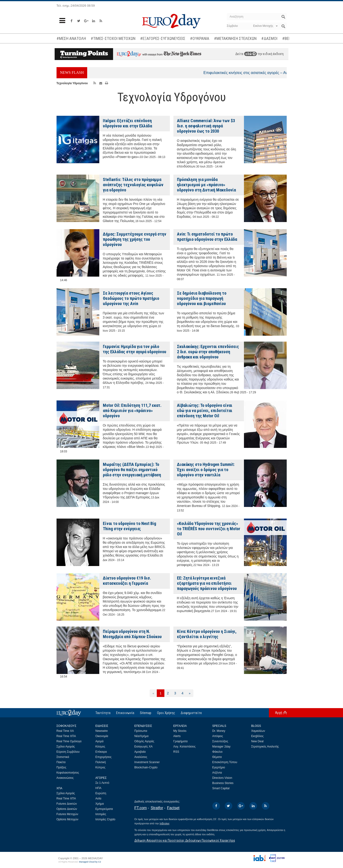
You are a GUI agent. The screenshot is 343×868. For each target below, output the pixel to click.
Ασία (98, 798)
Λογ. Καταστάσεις (185, 747)
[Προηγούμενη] (153, 693)
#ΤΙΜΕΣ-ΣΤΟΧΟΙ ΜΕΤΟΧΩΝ (113, 38)
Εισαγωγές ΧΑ (144, 747)
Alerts (177, 736)
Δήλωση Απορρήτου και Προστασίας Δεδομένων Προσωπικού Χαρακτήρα (185, 840)
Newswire (102, 731)
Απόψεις (218, 736)
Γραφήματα (181, 741)
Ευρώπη (101, 793)
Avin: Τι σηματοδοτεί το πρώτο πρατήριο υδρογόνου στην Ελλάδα (207, 237)
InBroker (165, 823)
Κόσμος (100, 747)
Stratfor (157, 808)
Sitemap (146, 713)
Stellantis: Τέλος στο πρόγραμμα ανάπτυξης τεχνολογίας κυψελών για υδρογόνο (133, 185)
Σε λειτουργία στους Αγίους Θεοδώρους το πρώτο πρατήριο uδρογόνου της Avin (131, 298)
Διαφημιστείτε (191, 713)
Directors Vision (222, 778)
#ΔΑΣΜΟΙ (269, 38)
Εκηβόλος (257, 736)
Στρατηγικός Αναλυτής (265, 747)
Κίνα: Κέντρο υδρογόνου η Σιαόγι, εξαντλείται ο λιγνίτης (207, 634)
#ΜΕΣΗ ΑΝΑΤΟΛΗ (71, 38)
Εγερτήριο (219, 767)
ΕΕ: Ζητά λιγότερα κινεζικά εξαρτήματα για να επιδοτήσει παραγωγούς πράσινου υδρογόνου (207, 583)
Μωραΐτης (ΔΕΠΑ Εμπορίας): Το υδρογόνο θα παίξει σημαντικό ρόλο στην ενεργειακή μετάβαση (132, 470)
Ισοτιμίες (101, 814)
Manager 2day (222, 747)
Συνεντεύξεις (220, 741)
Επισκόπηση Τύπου (225, 762)
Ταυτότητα (103, 713)
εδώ (250, 54)
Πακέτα (61, 762)
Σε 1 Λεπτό (102, 783)
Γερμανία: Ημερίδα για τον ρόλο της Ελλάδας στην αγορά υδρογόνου (135, 349)
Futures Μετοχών (67, 814)
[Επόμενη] (190, 693)
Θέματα (217, 757)
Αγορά (100, 741)
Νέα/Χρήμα (142, 736)
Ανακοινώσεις (65, 778)
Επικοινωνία (125, 713)
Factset (173, 808)
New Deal (257, 741)
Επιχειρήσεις (104, 757)
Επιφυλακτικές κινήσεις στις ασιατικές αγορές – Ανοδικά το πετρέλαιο (267, 73)
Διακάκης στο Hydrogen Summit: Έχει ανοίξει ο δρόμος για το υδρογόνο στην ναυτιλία (206, 470)
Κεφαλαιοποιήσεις (68, 773)
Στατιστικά (63, 757)
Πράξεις (62, 767)
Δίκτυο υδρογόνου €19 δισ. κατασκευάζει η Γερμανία (127, 581)
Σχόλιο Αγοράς (66, 747)
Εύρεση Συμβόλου (68, 752)
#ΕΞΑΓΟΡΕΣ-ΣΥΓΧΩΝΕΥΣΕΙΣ (163, 38)
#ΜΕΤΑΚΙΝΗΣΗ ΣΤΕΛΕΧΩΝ (235, 38)
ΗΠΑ (98, 788)
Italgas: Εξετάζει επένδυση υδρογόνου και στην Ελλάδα (127, 123)
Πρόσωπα (141, 731)
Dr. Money (219, 731)
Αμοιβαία (140, 752)
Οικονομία (102, 736)
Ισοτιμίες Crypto (105, 819)
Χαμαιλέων (258, 731)
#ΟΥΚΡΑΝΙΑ (200, 38)
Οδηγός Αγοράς (144, 741)
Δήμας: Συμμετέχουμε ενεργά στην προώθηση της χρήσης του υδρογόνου (135, 239)
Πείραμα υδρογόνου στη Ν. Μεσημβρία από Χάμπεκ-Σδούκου (132, 634)
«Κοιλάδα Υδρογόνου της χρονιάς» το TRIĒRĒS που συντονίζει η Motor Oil (209, 529)
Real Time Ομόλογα (69, 741)
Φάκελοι (217, 752)
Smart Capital (221, 788)
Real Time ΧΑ (65, 731)
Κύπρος (100, 767)
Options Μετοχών (67, 819)
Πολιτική (101, 762)
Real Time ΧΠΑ (66, 736)
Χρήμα (100, 804)
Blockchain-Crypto (146, 767)
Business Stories (223, 783)
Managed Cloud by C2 (90, 862)
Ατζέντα (217, 773)
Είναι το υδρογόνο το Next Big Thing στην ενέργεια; (129, 526)
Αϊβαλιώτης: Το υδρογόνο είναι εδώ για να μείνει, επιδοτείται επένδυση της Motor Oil (205, 411)
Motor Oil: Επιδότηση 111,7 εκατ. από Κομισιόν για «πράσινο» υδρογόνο (132, 411)
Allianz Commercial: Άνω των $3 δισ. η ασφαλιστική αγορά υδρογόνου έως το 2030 (206, 126)
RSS (176, 752)
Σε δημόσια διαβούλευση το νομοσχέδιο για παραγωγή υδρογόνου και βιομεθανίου (202, 298)
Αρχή (279, 713)
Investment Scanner (147, 762)
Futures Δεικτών (67, 804)
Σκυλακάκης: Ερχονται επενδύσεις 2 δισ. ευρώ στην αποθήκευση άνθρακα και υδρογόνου (208, 352)
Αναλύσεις (141, 757)
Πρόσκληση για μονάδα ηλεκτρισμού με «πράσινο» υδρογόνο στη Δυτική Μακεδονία (206, 185)
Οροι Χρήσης (166, 713)
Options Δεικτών (67, 809)
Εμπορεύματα (104, 809)
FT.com (141, 808)
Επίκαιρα (101, 752)
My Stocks (180, 731)
